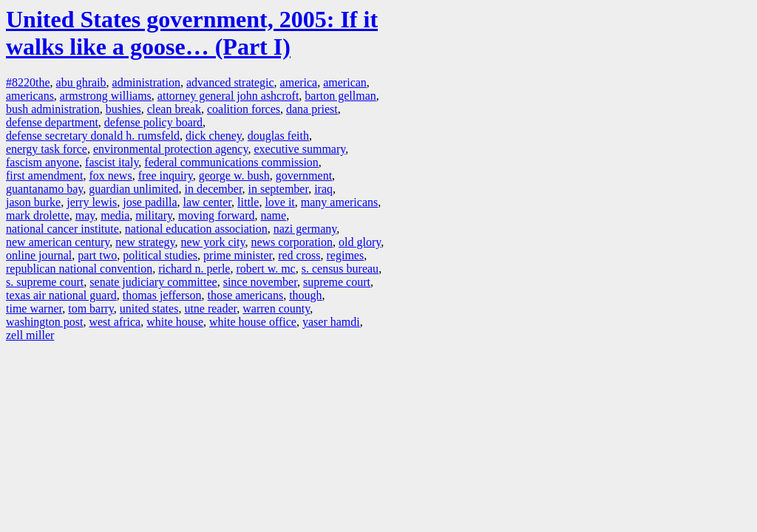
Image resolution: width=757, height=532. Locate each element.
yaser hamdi (331, 322)
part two (97, 255)
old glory (360, 242)
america (299, 82)
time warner (34, 308)
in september (279, 189)
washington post (44, 322)
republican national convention (79, 269)
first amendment (44, 175)
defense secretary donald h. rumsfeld (93, 136)
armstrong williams (106, 96)
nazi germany (305, 229)
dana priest (312, 109)
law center (208, 202)
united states (149, 308)
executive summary (299, 149)
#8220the (28, 82)
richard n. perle (194, 269)
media (115, 215)
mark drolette (38, 215)
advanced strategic (230, 82)
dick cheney (214, 136)
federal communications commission (231, 162)
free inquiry (166, 175)
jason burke (33, 202)
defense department (52, 122)
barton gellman (340, 96)
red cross (299, 255)
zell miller (30, 335)
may (85, 215)
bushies (123, 109)
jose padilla (150, 202)
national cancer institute (62, 229)
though (305, 295)
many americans (339, 202)
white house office (253, 322)
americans (30, 96)
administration (146, 82)
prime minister (238, 255)
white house (175, 322)
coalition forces (244, 109)
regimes (346, 255)
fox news (110, 175)
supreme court (337, 282)
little (248, 202)
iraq (323, 189)
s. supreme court (45, 282)
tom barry (91, 308)
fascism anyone (43, 162)
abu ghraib (81, 82)
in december (214, 189)
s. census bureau (340, 269)
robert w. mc (265, 269)
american (345, 82)
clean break (174, 109)
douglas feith (278, 136)
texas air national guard (61, 295)
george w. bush (234, 175)
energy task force (47, 149)
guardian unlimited (133, 189)
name (274, 215)
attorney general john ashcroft (228, 96)
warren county (276, 308)
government (304, 175)
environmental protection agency (171, 149)
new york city (213, 242)
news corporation (292, 242)
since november (260, 282)
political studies (160, 255)
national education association (196, 229)
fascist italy (112, 162)
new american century (58, 242)
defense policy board (153, 122)
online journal (39, 255)
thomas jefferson (162, 295)
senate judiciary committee (153, 282)
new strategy (145, 242)
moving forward (217, 215)
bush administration (53, 109)
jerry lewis (92, 202)
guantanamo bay (44, 189)
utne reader (210, 308)
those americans (246, 295)
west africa (115, 322)
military (154, 215)
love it (279, 202)
